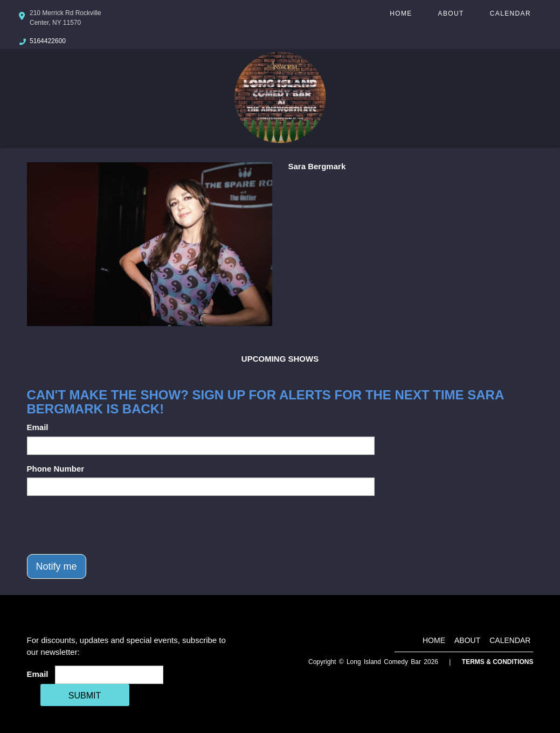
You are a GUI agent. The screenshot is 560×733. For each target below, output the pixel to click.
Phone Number (56, 469)
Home (401, 13)
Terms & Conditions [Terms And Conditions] (498, 662)
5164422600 (48, 41)
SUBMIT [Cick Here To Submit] (85, 696)
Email (38, 427)
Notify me (57, 566)
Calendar (510, 13)
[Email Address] (109, 675)
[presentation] (109, 525)
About (451, 13)
